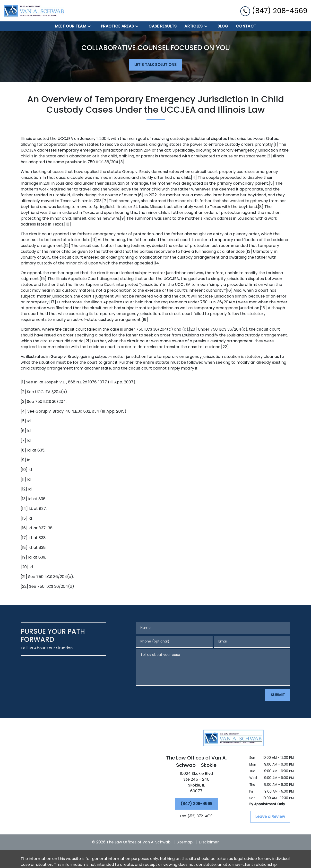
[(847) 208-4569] (196, 804)
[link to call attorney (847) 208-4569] (274, 11)
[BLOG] (223, 26)
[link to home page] (34, 11)
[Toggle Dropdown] (91, 26)
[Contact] (246, 26)
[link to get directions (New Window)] (196, 783)
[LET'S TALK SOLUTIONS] (155, 65)
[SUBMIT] (278, 695)
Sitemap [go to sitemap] (185, 842)
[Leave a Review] (270, 817)
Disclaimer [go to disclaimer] (209, 842)
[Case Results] (163, 26)
